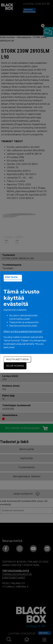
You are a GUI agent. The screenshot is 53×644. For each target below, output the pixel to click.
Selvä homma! (15, 366)
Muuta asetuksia (17, 359)
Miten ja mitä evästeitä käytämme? (23, 331)
